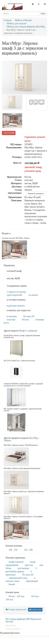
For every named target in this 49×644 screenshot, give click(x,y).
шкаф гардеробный (20, 563)
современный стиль (18, 578)
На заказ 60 (28, 575)
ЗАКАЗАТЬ (9, 133)
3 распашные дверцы (21, 570)
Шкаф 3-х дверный (28, 331)
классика (11, 320)
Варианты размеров (36, 193)
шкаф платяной (16, 562)
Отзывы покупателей (16, 609)
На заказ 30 (29, 316)
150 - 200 (28, 550)
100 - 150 (13, 550)
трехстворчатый (14, 295)
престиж (29, 565)
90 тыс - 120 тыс (17, 596)
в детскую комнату (16, 306)
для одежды (23, 568)
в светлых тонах (20, 580)
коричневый (32, 581)
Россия (25, 320)
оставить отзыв (35, 610)
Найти (43, 14)
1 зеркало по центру (16, 292)
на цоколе (33, 295)
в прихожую (19, 573)
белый (12, 584)
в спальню (12, 316)
